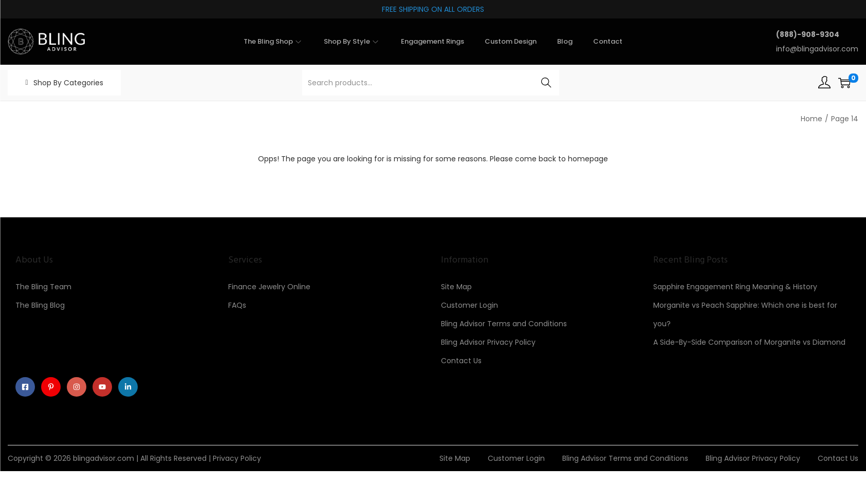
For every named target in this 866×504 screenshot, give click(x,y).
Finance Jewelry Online (269, 287)
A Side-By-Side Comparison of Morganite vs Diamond (749, 342)
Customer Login (469, 305)
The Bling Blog (40, 305)
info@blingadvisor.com (817, 49)
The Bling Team (43, 287)
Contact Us (461, 361)
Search (546, 83)
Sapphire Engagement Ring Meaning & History (735, 287)
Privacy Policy (237, 458)
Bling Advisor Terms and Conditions (504, 324)
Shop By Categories (68, 83)
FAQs (237, 305)
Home (812, 119)
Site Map (456, 287)
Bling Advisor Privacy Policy (488, 342)
